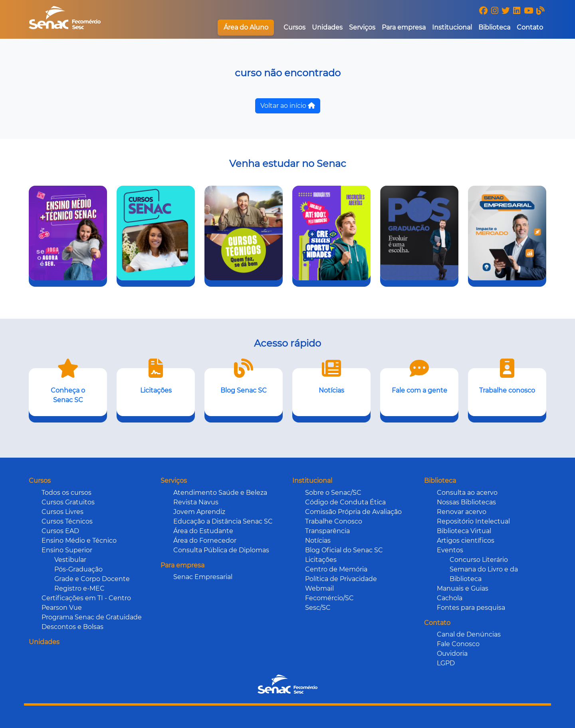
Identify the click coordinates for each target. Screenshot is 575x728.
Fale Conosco (458, 644)
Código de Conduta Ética (345, 502)
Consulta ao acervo (467, 493)
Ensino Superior (67, 550)
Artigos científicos (466, 541)
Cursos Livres (62, 512)
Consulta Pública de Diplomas (221, 550)
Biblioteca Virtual (464, 531)
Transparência (327, 531)
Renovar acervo (462, 512)
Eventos (450, 550)
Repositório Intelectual (473, 521)
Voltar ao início (288, 106)
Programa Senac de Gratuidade (92, 617)
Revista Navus (196, 502)
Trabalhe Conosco (334, 521)
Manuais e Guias (463, 588)
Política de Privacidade (341, 579)
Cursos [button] (294, 27)
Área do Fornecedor (205, 541)
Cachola (450, 598)
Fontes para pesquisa (471, 608)
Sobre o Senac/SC (333, 493)
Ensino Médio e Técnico (79, 541)
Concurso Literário (479, 560)
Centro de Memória (336, 569)
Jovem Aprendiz (199, 512)
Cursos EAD (60, 531)
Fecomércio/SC (329, 598)
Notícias (318, 541)
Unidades (327, 27)
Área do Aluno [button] (246, 27)
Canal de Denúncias (469, 634)
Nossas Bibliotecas (466, 502)
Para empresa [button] (404, 27)
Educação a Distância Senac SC (223, 521)
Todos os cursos (66, 493)
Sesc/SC (318, 608)
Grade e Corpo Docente (92, 579)
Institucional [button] (452, 27)
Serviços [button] (362, 27)
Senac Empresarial (203, 577)
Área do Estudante (203, 531)
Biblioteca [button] (494, 27)
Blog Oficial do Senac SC (344, 550)
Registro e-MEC (79, 588)
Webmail (319, 588)
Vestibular (70, 560)
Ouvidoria (452, 654)
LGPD (446, 663)
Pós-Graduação (78, 569)
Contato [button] (530, 27)
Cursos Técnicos (67, 521)
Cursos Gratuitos (68, 502)
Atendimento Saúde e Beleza (220, 493)
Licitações (321, 560)
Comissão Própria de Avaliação (353, 512)
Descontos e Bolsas (72, 627)
